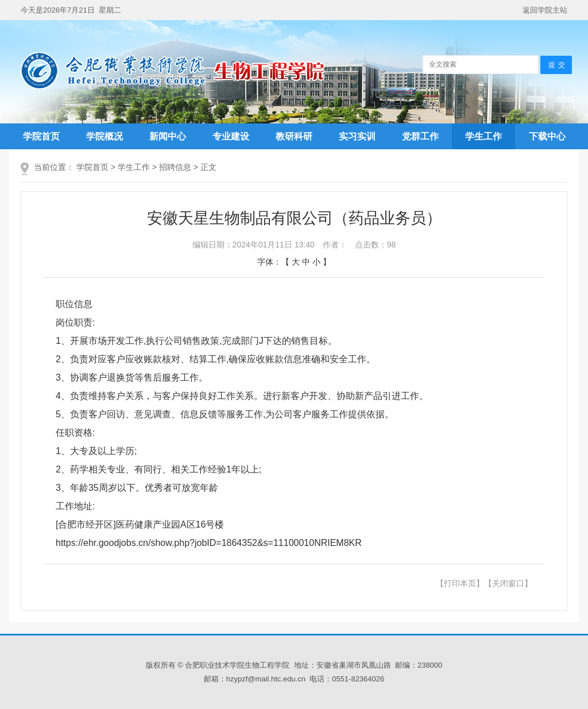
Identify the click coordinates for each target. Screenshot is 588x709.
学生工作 (483, 136)
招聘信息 (175, 167)
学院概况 (105, 136)
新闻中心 (168, 136)
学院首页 (41, 136)
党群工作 (420, 136)
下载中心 (547, 136)
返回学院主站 (545, 10)
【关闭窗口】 (508, 583)
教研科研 (294, 136)
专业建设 (231, 136)
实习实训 (357, 136)
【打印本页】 (460, 583)
